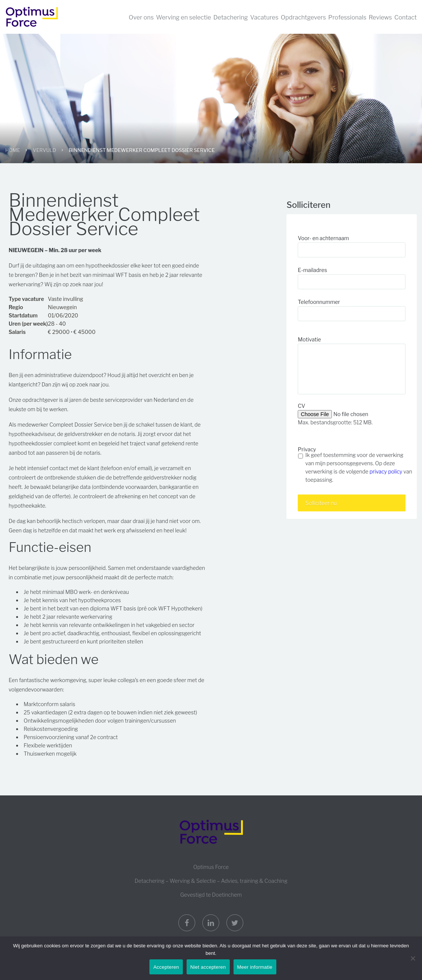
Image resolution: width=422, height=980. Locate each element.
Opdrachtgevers (303, 17)
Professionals (347, 17)
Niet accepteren (208, 967)
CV (301, 406)
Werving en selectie (184, 17)
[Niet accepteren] (413, 958)
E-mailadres (312, 270)
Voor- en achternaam (323, 238)
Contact (405, 17)
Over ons (141, 17)
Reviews (380, 17)
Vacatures (264, 17)
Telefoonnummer (319, 302)
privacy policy (386, 471)
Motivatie (309, 339)
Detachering (231, 17)
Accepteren (166, 967)
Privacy (307, 449)
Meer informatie (255, 967)
